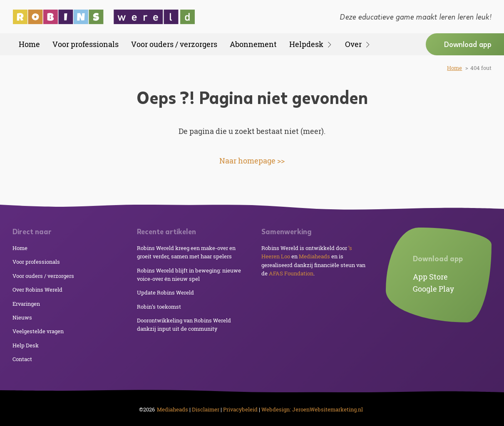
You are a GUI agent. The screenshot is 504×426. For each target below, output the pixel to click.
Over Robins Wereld (37, 290)
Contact (22, 359)
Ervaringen (26, 304)
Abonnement (253, 44)
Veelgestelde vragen (38, 331)
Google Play (433, 289)
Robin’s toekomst (159, 307)
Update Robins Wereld (165, 292)
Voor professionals (86, 44)
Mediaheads (314, 256)
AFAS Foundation (291, 273)
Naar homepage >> (252, 161)
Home (29, 44)
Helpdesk (311, 44)
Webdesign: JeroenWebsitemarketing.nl (312, 409)
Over (358, 44)
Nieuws (22, 317)
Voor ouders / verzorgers (174, 44)
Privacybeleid (240, 409)
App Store (430, 277)
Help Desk (26, 345)
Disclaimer (206, 409)
